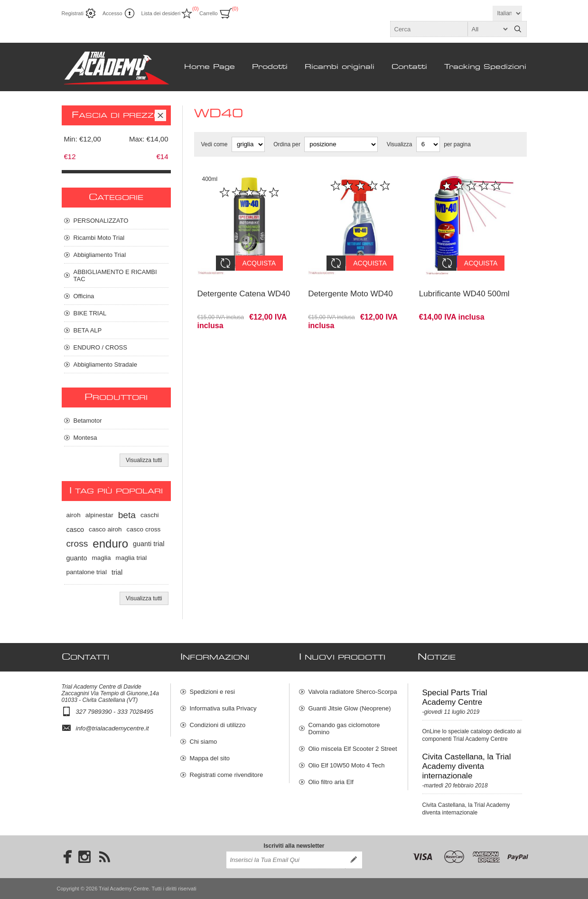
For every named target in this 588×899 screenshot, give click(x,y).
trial (117, 572)
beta (127, 515)
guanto (77, 558)
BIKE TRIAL (90, 313)
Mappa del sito (210, 758)
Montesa (85, 438)
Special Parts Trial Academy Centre (455, 697)
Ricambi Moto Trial (99, 238)
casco (75, 530)
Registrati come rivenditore (227, 775)
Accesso (112, 13)
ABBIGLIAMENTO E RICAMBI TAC (115, 275)
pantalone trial (87, 572)
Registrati (73, 13)
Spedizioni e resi (212, 692)
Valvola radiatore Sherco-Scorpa (353, 692)
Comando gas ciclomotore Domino (344, 729)
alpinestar (99, 515)
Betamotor (88, 421)
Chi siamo (204, 742)
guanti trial (149, 544)
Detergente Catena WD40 (244, 287)
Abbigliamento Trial (100, 255)
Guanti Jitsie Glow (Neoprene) (350, 708)
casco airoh (105, 529)
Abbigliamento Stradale (105, 364)
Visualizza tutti (144, 460)
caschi (150, 515)
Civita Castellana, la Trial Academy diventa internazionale (467, 766)
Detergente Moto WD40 (350, 287)
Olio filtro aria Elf (331, 782)
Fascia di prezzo (116, 115)
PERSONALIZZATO (101, 221)
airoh (74, 515)
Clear (160, 115)
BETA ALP (88, 330)
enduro (110, 544)
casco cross (144, 529)
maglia (102, 558)
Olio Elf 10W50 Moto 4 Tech (347, 765)
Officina (84, 296)
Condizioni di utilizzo (218, 725)
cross (77, 544)
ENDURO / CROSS (100, 347)
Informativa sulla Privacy (223, 708)
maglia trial (131, 558)
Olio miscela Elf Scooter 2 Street (353, 749)
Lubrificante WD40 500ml (464, 287)
